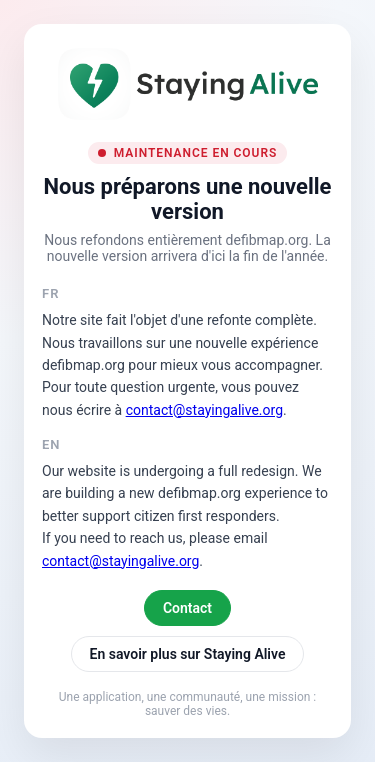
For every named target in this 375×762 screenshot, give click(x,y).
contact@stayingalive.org (204, 410)
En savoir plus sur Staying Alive (188, 654)
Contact (187, 608)
